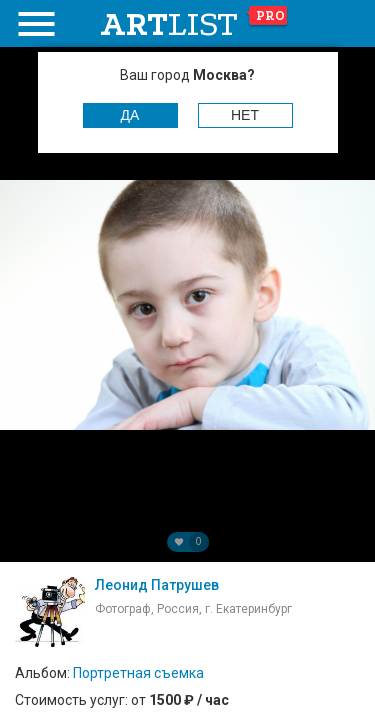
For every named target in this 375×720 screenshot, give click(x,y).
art (194, 24)
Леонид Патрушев (157, 585)
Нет (245, 115)
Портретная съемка (138, 673)
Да (130, 115)
